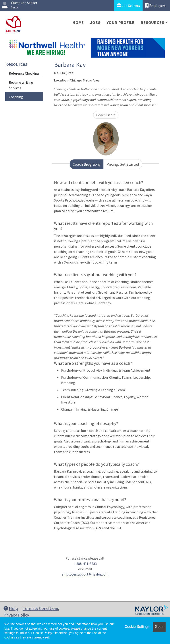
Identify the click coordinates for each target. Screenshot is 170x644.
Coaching (16, 97)
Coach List (104, 115)
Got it (159, 627)
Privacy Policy (16, 615)
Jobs (95, 22)
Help (11, 608)
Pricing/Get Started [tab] (123, 164)
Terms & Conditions (41, 608)
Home (78, 22)
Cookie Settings (137, 627)
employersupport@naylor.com (85, 574)
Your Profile (121, 22)
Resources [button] (152, 22)
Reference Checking (24, 73)
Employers (155, 5)
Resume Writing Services (21, 85)
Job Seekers (128, 5)
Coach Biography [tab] (87, 164)
